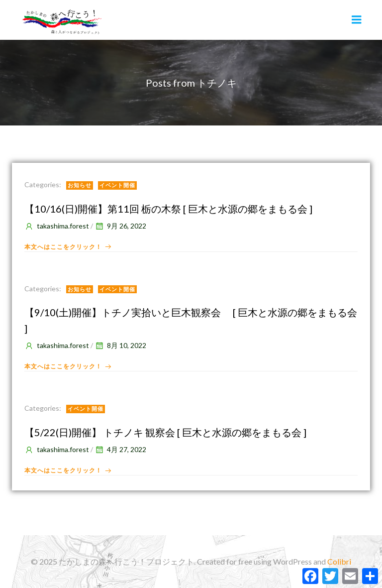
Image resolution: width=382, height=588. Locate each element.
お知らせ (80, 185)
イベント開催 (117, 185)
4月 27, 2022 (120, 449)
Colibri (339, 561)
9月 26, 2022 (120, 226)
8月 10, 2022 (120, 345)
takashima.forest (57, 226)
